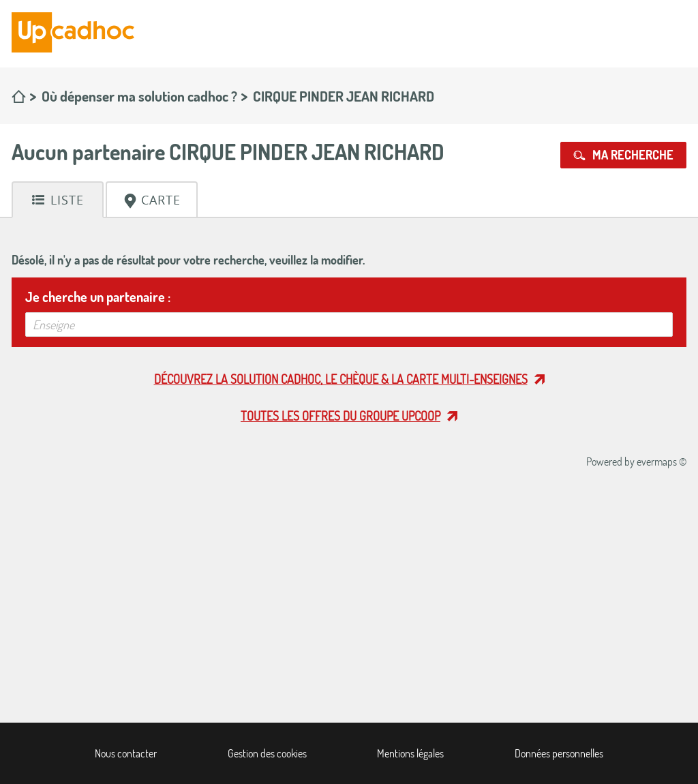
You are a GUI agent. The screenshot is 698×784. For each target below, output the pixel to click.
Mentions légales (410, 753)
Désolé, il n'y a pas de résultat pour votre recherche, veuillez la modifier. (188, 260)
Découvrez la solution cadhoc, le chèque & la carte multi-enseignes (341, 379)
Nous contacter (126, 753)
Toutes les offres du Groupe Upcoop (340, 416)
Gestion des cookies (267, 753)
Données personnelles (559, 753)
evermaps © (662, 462)
